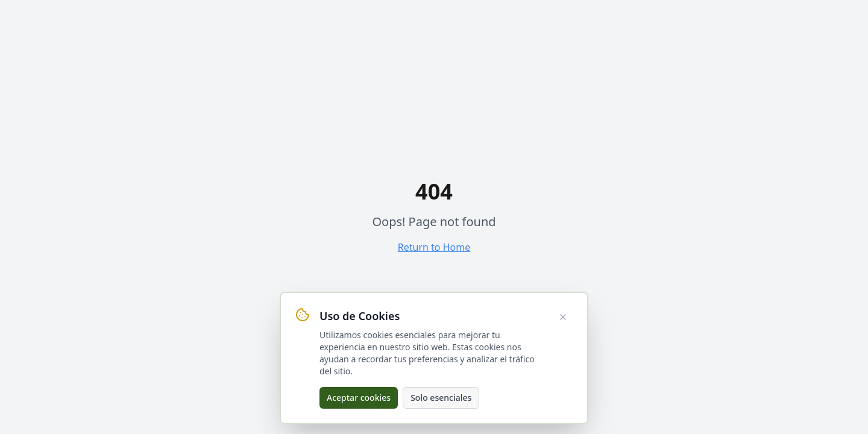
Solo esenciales (441, 398)
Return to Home (434, 247)
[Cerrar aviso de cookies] (563, 317)
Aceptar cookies (359, 398)
